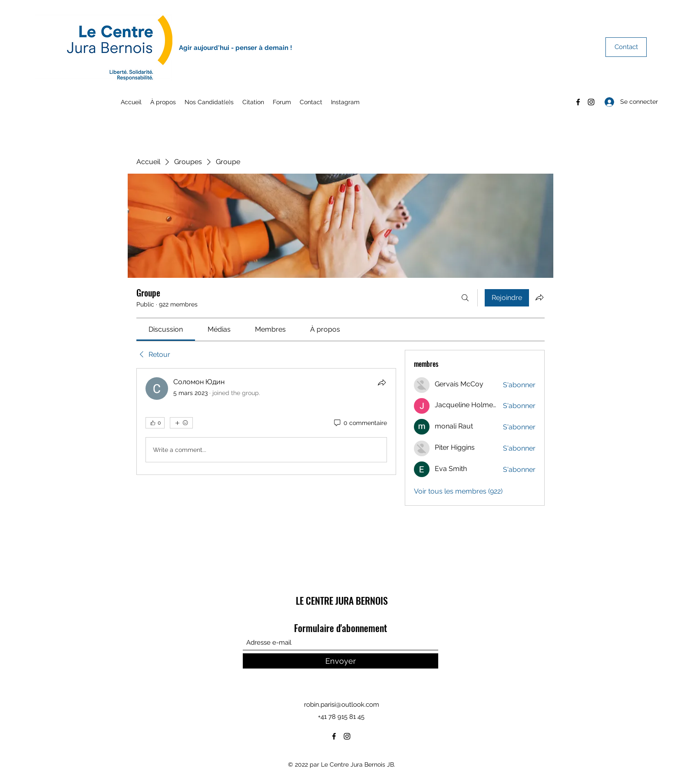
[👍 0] (155, 423)
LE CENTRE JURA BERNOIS (342, 600)
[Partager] (382, 382)
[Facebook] (578, 102)
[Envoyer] (340, 661)
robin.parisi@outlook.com (342, 705)
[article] (266, 422)
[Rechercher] (465, 298)
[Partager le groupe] (539, 297)
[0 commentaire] (360, 423)
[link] (166, 329)
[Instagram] (591, 102)
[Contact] (626, 47)
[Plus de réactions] (181, 423)
